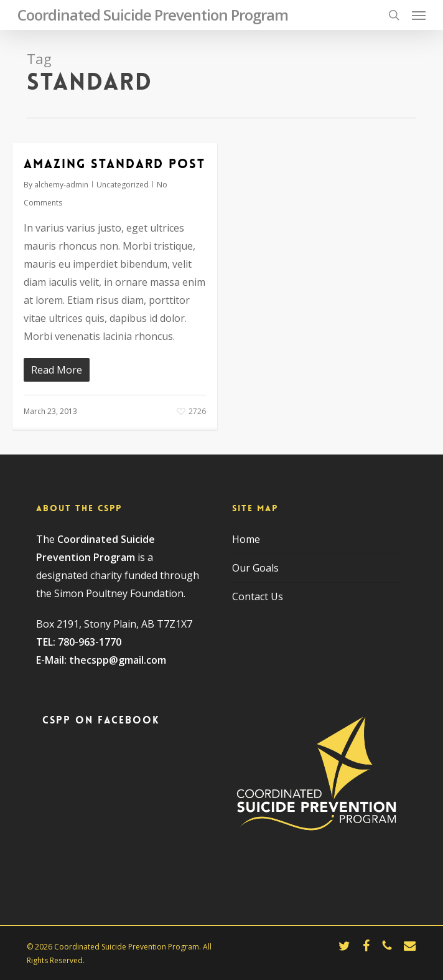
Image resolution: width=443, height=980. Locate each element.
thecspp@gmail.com (118, 660)
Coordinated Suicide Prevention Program (153, 15)
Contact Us (258, 596)
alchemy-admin (61, 185)
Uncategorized (123, 185)
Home (246, 539)
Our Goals (255, 568)
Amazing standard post (114, 164)
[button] (419, 15)
